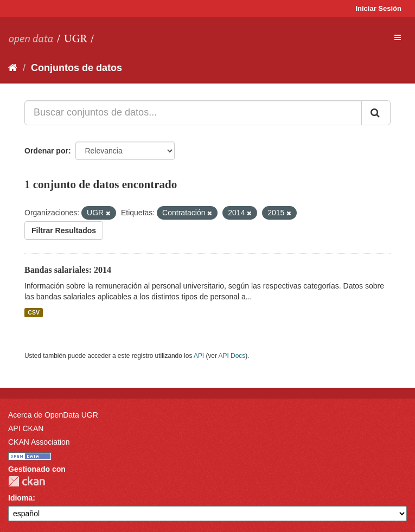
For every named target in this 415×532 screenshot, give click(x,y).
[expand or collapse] (398, 37)
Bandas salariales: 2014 (68, 270)
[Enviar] (376, 113)
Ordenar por (46, 151)
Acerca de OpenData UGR (53, 415)
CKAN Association (39, 442)
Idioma (20, 498)
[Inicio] (13, 68)
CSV (34, 312)
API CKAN (26, 428)
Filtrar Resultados (64, 230)
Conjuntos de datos (76, 68)
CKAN (27, 481)
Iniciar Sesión (378, 8)
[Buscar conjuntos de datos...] (193, 113)
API (199, 356)
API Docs (232, 356)
